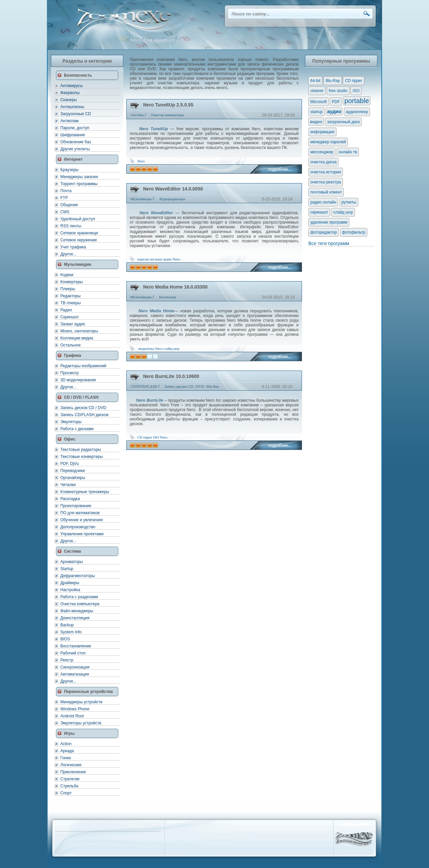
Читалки (68, 485)
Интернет (73, 159)
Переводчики (73, 471)
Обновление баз (76, 142)
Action (66, 744)
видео (316, 122)
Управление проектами (82, 534)
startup (317, 112)
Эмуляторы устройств (81, 723)
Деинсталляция (75, 618)
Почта (66, 191)
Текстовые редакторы (81, 450)
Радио (66, 310)
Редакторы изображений (83, 366)
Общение (69, 205)
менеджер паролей (328, 142)
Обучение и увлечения (81, 520)
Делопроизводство (78, 527)
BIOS (65, 639)
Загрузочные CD (76, 114)
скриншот (319, 212)
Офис (70, 439)
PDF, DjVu (70, 464)
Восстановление (76, 646)
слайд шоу (172, 348)
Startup (67, 569)
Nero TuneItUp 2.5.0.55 (168, 105)
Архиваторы (72, 562)
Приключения (73, 772)
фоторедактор (324, 232)
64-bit (315, 81)
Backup (67, 625)
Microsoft (319, 102)
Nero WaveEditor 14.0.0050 (173, 189)
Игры (69, 733)
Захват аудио (73, 324)
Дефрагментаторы (78, 576)
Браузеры (69, 170)
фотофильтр (354, 232)
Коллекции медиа (77, 338)
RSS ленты (71, 226)
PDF (336, 102)
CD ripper (145, 437)
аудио (167, 259)
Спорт (66, 793)
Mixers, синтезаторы (79, 331)
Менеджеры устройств (81, 702)
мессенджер (322, 152)
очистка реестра (326, 182)
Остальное (71, 345)
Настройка (70, 590)
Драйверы (70, 583)
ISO (156, 437)
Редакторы (70, 296)
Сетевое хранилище (79, 233)
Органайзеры (73, 478)
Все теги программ (329, 243)
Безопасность (78, 75)
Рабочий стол (73, 653)
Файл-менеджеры (77, 611)
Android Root (72, 716)
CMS (65, 212)
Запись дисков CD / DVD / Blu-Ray (192, 386)
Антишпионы (72, 107)
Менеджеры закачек (79, 177)
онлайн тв (348, 152)
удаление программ (329, 222)
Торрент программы (79, 184)
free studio (338, 91)
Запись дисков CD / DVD (83, 408)
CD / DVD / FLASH (81, 397)
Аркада (67, 751)
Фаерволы (70, 93)
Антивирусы (72, 86)
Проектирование (76, 506)
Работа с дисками (77, 429)
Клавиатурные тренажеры (85, 492)
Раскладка (70, 499)
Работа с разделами (79, 597)
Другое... (68, 254)
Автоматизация (75, 674)
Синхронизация (75, 667)
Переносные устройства (88, 692)
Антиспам (69, 121)
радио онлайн (323, 202)
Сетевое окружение (79, 240)
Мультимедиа (78, 264)
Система (73, 551)
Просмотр (70, 373)
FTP (64, 198)
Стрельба (69, 786)
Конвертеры (72, 282)
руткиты (349, 202)
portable (357, 101)
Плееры (68, 289)
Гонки (66, 758)
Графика (73, 356)
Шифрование (73, 135)
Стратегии (70, 779)
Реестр (67, 660)
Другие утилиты (75, 149)
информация (322, 132)
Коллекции (167, 297)
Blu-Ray (333, 81)
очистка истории (326, 172)
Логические (71, 765)
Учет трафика (73, 247)
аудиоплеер (357, 112)
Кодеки (67, 275)
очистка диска (323, 162)
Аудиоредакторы (172, 199)
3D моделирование (78, 380)
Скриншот (70, 317)
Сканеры (69, 100)
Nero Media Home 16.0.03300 (175, 287)
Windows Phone (75, 709)
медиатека (146, 348)
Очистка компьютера (80, 604)
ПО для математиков (80, 513)
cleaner (317, 91)
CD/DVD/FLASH (144, 386)
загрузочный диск (343, 122)
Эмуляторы (71, 422)
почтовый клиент (326, 192)
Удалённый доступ (78, 219)
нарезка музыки (150, 259)
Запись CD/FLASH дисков (84, 415)
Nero (141, 161)
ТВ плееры (71, 303)
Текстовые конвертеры (82, 457)
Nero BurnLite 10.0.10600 (171, 376)
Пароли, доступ (75, 128)
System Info (71, 632)
